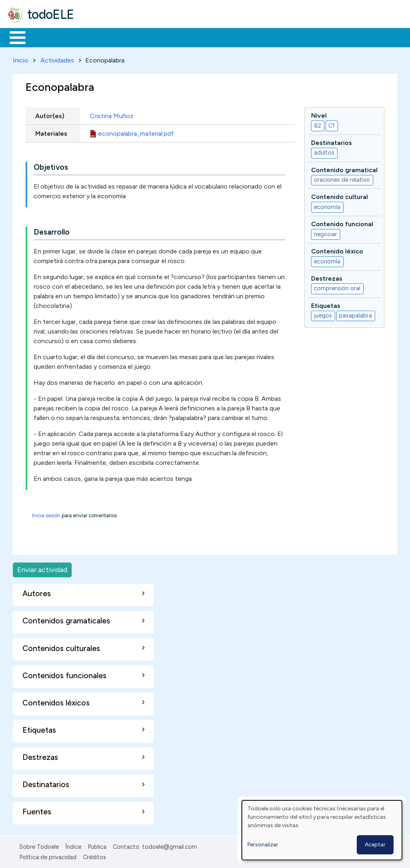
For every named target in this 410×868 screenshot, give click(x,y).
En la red (189, 37)
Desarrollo (52, 231)
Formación (96, 37)
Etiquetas (326, 304)
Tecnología (239, 37)
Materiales (45, 37)
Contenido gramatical (344, 168)
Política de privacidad (48, 856)
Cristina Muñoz (112, 114)
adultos (324, 151)
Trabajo (144, 37)
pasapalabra (356, 314)
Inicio (13, 37)
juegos (323, 314)
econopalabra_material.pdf (136, 132)
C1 (332, 124)
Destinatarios (332, 141)
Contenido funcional (342, 223)
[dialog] (322, 830)
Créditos (94, 856)
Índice (73, 845)
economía (327, 205)
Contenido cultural (340, 196)
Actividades (57, 59)
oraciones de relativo (342, 179)
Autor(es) (50, 114)
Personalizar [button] (263, 845)
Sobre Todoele (39, 845)
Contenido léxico (337, 250)
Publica (97, 845)
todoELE (51, 14)
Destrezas (327, 277)
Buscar (329, 37)
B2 (318, 124)
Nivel (319, 114)
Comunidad (293, 37)
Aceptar (375, 845)
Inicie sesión (46, 514)
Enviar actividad (42, 568)
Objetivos (51, 166)
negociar (326, 233)
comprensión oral (337, 287)
